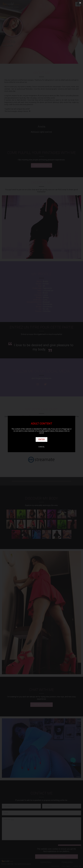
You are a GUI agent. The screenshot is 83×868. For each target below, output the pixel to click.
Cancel (41, 447)
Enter (42, 439)
